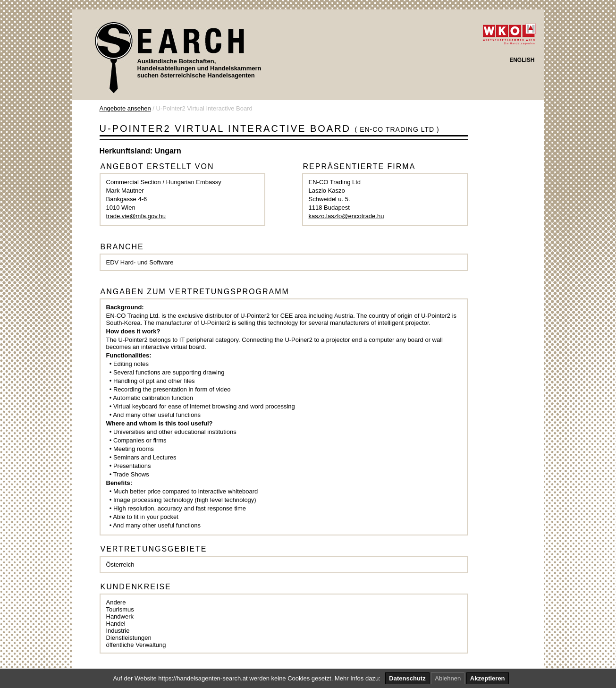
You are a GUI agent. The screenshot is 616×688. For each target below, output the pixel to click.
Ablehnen (448, 678)
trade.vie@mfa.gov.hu (136, 216)
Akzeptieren (488, 678)
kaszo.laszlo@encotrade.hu (346, 216)
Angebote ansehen (125, 108)
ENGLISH (522, 60)
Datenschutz (407, 678)
